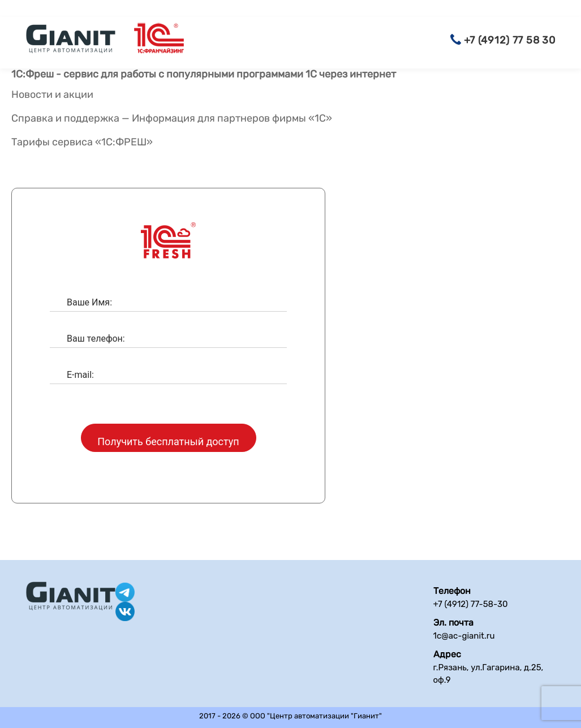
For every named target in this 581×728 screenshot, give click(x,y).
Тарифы (31, 142)
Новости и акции (52, 95)
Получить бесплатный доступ (168, 441)
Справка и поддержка (65, 118)
